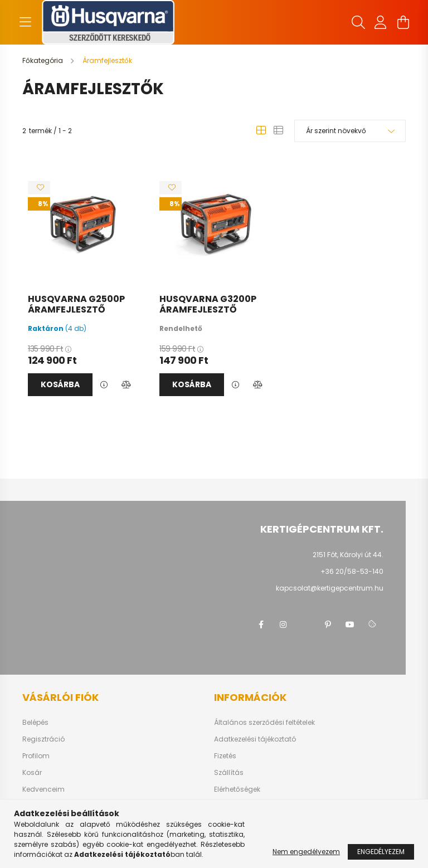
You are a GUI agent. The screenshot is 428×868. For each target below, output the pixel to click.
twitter (305, 625)
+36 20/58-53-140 (352, 571)
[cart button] (403, 22)
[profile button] (381, 22)
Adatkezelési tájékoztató (255, 739)
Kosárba (60, 384)
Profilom (36, 756)
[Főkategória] (43, 60)
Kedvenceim (43, 789)
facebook (261, 625)
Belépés (35, 723)
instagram (283, 625)
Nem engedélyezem (306, 852)
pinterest (328, 625)
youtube (350, 625)
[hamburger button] (25, 22)
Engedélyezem (381, 852)
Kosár (32, 773)
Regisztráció (43, 739)
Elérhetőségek (237, 789)
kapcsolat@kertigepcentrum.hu (330, 588)
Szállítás (229, 773)
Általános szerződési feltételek (264, 723)
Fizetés (225, 756)
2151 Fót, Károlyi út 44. (348, 555)
